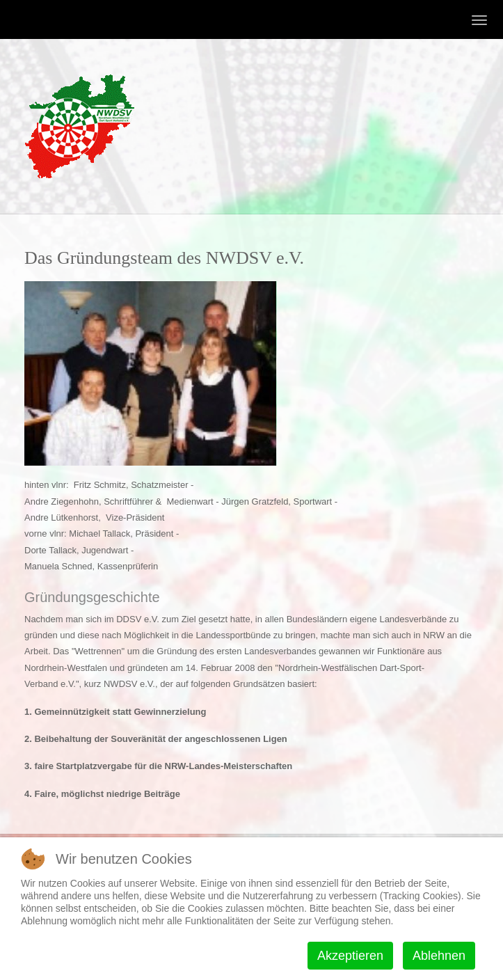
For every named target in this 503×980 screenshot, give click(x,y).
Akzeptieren (350, 956)
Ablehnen (439, 956)
